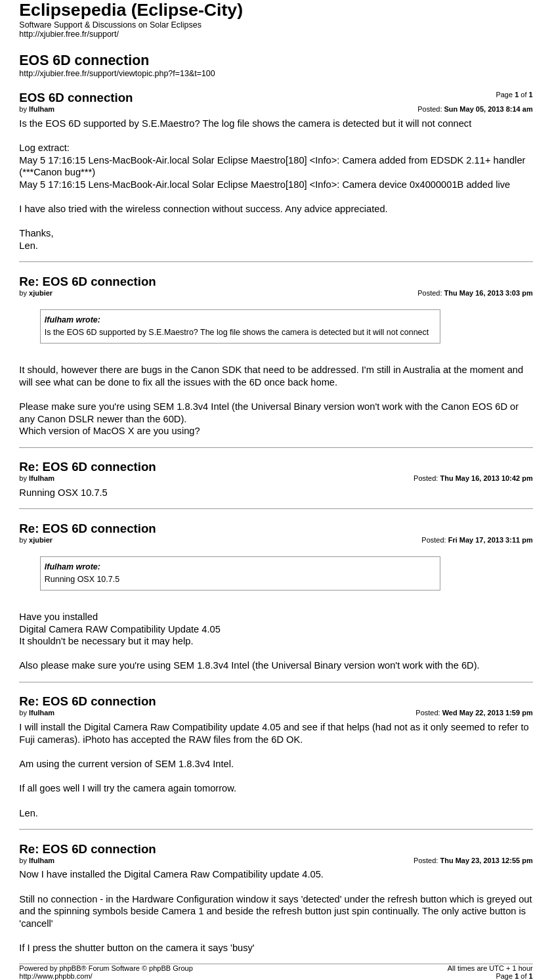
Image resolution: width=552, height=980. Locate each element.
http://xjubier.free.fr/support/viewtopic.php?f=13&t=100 (117, 74)
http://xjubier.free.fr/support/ (69, 34)
